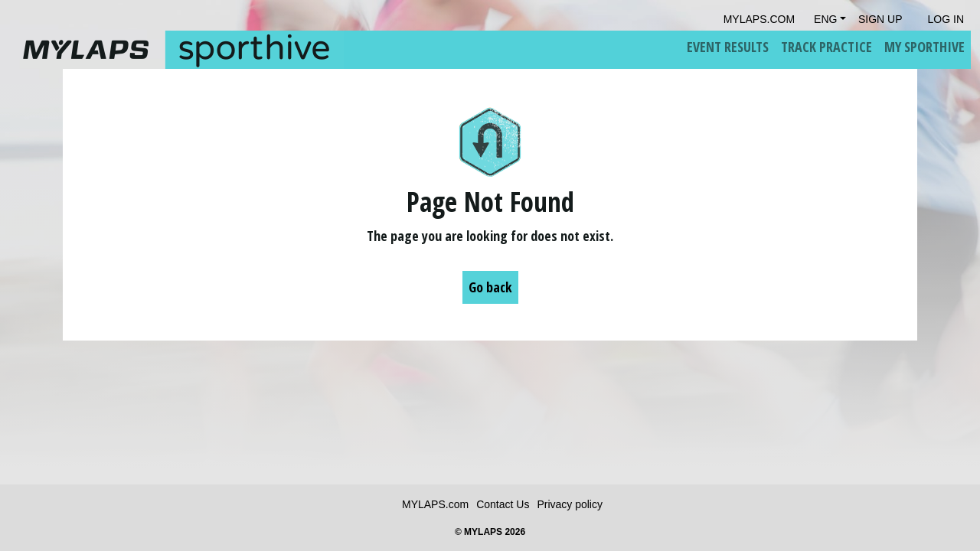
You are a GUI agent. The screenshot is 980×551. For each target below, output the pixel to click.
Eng (825, 19)
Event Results (728, 47)
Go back (490, 287)
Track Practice (826, 47)
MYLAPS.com (435, 504)
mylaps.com (759, 19)
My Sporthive (924, 47)
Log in (946, 19)
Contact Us (503, 504)
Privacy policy (570, 504)
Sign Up (880, 19)
